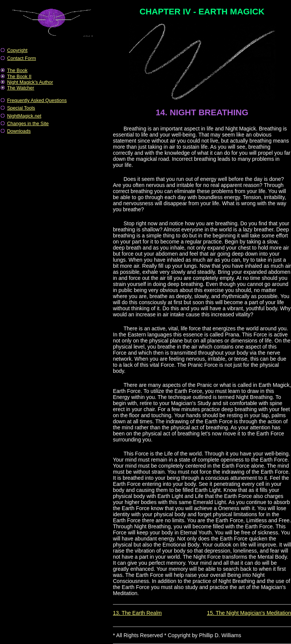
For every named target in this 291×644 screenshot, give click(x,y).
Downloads (19, 131)
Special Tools (21, 108)
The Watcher (21, 88)
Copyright (17, 50)
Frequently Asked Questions (37, 101)
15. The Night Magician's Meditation (249, 613)
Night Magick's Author (30, 82)
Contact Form (22, 58)
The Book (17, 71)
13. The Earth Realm (137, 613)
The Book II (19, 77)
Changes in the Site (28, 124)
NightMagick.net (24, 116)
